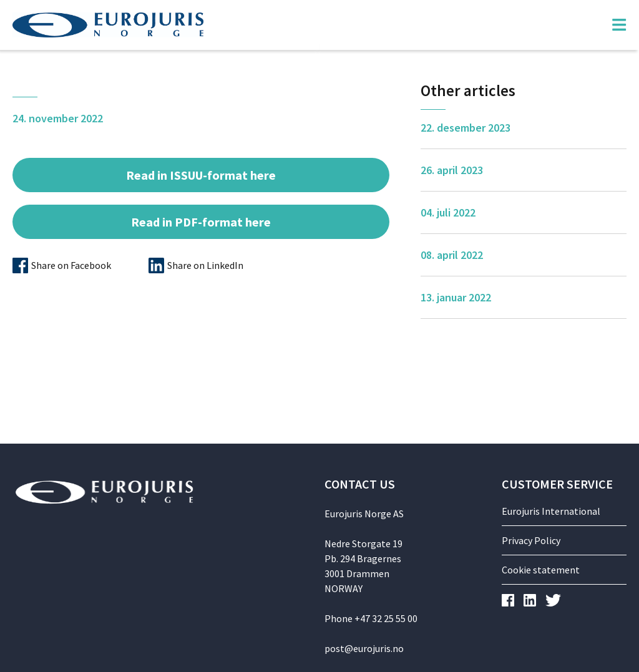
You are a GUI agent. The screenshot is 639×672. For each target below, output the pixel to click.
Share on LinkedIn (205, 265)
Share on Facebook (71, 265)
